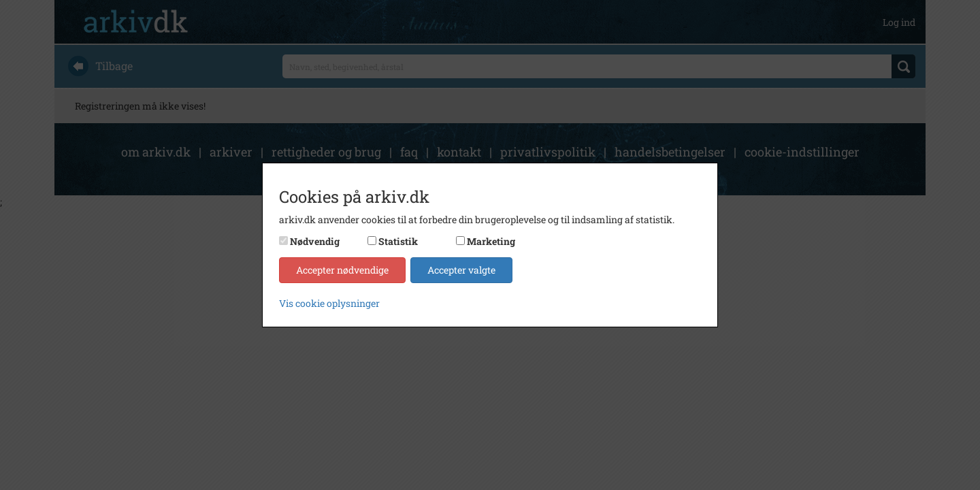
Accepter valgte (461, 270)
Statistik (398, 241)
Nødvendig (315, 241)
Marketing (491, 241)
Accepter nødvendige (342, 270)
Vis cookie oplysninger (329, 303)
